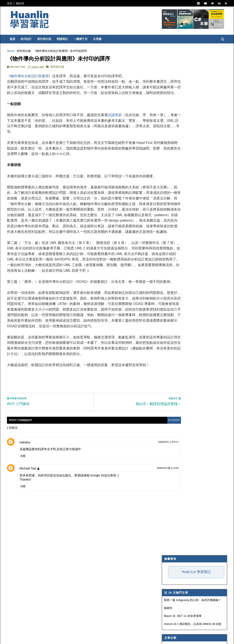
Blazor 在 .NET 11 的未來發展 (177, 110)
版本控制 (168, 193)
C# (164, 145)
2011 (166, 383)
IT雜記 (166, 177)
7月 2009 (172, 424)
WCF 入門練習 (174, 465)
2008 (166, 516)
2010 (166, 388)
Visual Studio (172, 172)
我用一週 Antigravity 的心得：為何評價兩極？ (187, 94)
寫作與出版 (50, 39)
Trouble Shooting (176, 209)
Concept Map (172, 262)
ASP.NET (168, 150)
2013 (166, 372)
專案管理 (168, 273)
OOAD (166, 230)
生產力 (166, 278)
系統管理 (168, 220)
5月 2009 (172, 434)
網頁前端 (168, 225)
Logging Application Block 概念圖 (186, 470)
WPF (165, 257)
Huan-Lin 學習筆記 (190, 65)
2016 (166, 357)
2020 (166, 336)
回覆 (29, 531)
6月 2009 (172, 429)
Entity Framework (176, 241)
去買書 (103, 39)
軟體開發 (168, 188)
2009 (166, 393)
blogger (138, 496)
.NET (165, 140)
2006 (166, 527)
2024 (166, 315)
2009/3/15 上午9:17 (134, 517)
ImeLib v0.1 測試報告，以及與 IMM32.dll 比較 (187, 118)
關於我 (26, 3)
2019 (166, 341)
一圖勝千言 (86, 39)
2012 (166, 377)
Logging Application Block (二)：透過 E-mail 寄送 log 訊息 (190, 486)
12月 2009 (173, 398)
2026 (166, 304)
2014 (166, 367)
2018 (166, 346)
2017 (166, 351)
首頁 (15, 3)
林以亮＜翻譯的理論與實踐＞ (183, 454)
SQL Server (171, 252)
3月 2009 (172, 445)
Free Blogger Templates (77, 638)
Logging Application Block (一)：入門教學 (191, 493)
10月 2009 (173, 408)
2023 (166, 320)
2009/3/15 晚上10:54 (133, 544)
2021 (166, 330)
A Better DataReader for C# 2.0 (185, 449)
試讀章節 (121, 124)
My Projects (172, 268)
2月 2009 (172, 505)
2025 (166, 309)
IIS (164, 246)
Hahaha (31, 518)
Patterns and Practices (180, 166)
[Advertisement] (92, 453)
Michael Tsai (34, 544)
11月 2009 (173, 403)
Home (17, 51)
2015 (166, 362)
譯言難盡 (168, 182)
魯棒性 (162, 102)
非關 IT (167, 284)
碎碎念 (166, 204)
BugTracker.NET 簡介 (179, 498)
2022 (166, 325)
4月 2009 (172, 439)
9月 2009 (172, 413)
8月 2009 (172, 419)
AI (164, 236)
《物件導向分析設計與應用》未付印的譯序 (192, 460)
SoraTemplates (35, 638)
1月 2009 (172, 510)
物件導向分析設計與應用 (35, 79)
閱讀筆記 (68, 39)
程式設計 (32, 39)
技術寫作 (168, 214)
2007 (166, 521)
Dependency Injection (179, 198)
